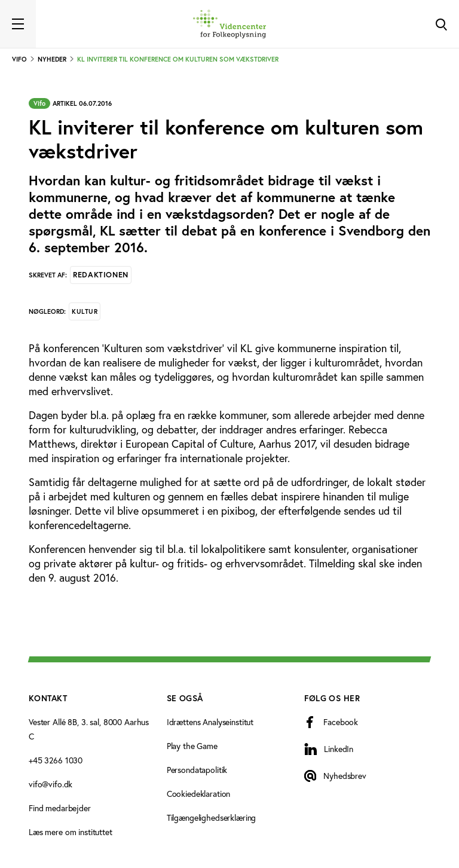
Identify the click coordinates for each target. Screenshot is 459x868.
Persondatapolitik (197, 770)
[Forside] (229, 24)
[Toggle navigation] (18, 24)
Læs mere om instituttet (71, 832)
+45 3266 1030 (56, 760)
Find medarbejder (60, 808)
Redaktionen (101, 275)
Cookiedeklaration (199, 794)
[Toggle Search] (441, 24)
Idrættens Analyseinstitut (210, 722)
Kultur (85, 311)
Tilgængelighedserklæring (212, 817)
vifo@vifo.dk (51, 784)
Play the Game (192, 746)
